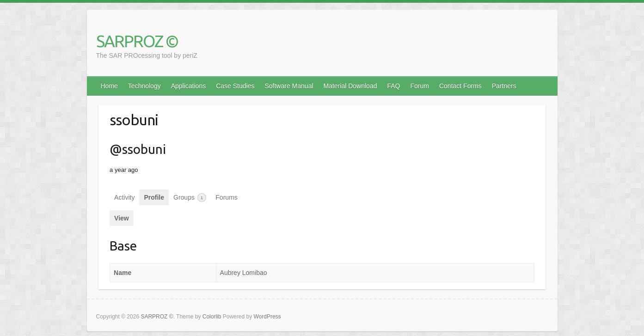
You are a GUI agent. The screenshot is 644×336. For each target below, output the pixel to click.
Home (109, 86)
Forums (226, 197)
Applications (189, 86)
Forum (420, 86)
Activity (124, 197)
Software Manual (289, 86)
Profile (154, 197)
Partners (504, 86)
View (122, 218)
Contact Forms (460, 86)
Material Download (350, 86)
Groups (190, 198)
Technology (144, 86)
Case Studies (235, 86)
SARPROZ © (137, 41)
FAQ (393, 86)
